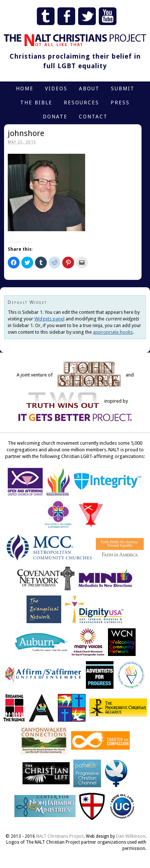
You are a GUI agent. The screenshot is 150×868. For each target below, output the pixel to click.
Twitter (87, 16)
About (89, 88)
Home (25, 88)
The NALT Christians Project (75, 40)
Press (120, 103)
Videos (56, 88)
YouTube (108, 16)
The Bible (36, 103)
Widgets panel (49, 319)
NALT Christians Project (60, 836)
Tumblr (46, 16)
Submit (123, 88)
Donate (55, 117)
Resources (81, 103)
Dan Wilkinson (131, 836)
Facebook (66, 16)
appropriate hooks (113, 332)
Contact (93, 117)
